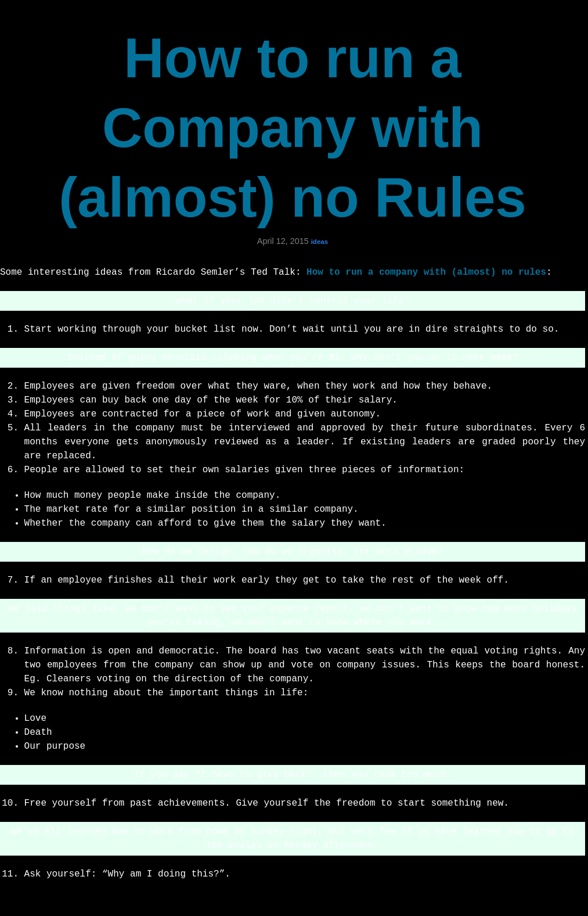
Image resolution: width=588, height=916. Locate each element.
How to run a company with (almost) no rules (426, 272)
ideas (320, 242)
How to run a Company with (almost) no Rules (292, 127)
